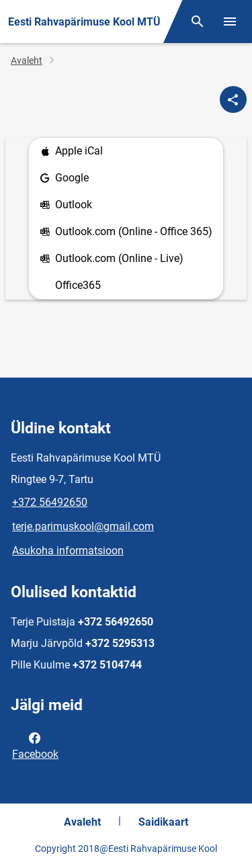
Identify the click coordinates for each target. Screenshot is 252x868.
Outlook (66, 205)
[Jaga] (233, 99)
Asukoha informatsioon (68, 551)
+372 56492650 (50, 502)
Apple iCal (71, 151)
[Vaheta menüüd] (230, 21)
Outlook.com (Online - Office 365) (126, 232)
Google (64, 178)
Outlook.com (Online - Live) (112, 259)
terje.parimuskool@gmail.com (83, 526)
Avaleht (27, 60)
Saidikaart (163, 822)
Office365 (78, 285)
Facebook (35, 745)
